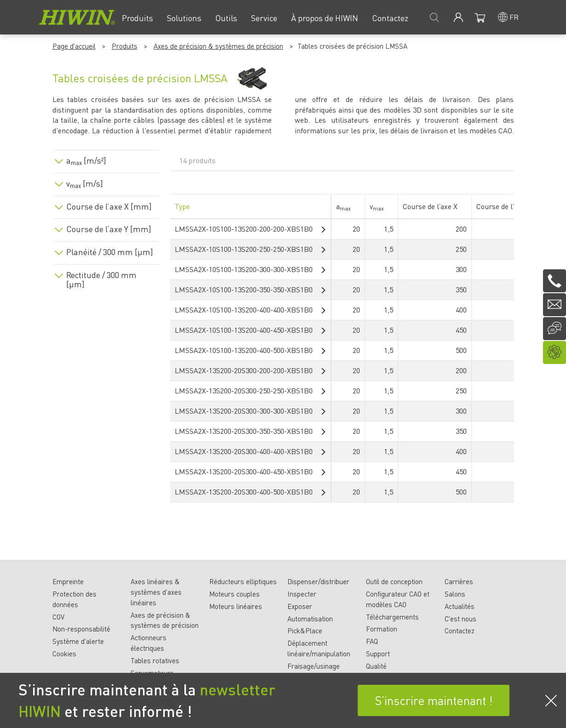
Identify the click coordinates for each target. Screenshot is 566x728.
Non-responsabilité (81, 629)
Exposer (300, 606)
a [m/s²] (86, 160)
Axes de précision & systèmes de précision (218, 46)
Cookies (64, 654)
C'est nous (460, 619)
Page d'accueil (74, 46)
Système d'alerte (78, 641)
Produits (125, 46)
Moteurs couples (234, 594)
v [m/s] (85, 183)
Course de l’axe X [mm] (109, 206)
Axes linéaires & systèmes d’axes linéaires (156, 592)
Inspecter (302, 594)
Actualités (460, 606)
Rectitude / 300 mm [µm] (101, 279)
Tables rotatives (155, 660)
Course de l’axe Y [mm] (109, 229)
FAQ (372, 641)
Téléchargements (392, 617)
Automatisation (310, 619)
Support (378, 654)
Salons (455, 594)
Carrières (459, 581)
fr (514, 17)
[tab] (107, 159)
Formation (382, 629)
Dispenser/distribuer (318, 581)
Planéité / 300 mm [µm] (110, 252)
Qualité (376, 666)
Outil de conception (394, 581)
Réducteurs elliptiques (243, 581)
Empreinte (68, 581)
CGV (58, 617)
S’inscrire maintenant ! (434, 700)
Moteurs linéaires (236, 606)
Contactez (460, 631)
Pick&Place (305, 631)
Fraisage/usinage (314, 666)
